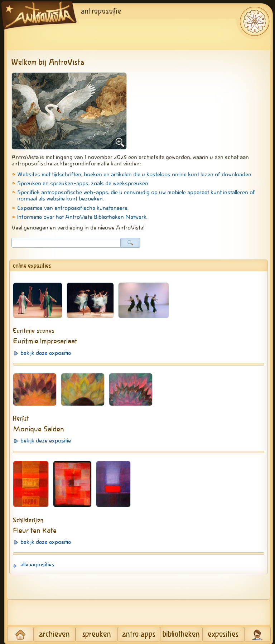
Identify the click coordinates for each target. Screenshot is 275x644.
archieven (54, 635)
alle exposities (37, 565)
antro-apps (139, 635)
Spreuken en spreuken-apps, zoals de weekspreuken (83, 183)
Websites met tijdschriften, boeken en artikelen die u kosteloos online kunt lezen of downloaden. (135, 174)
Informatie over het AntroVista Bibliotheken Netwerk (82, 217)
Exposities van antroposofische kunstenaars (72, 208)
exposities (223, 635)
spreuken (97, 635)
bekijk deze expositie (46, 353)
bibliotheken (181, 635)
